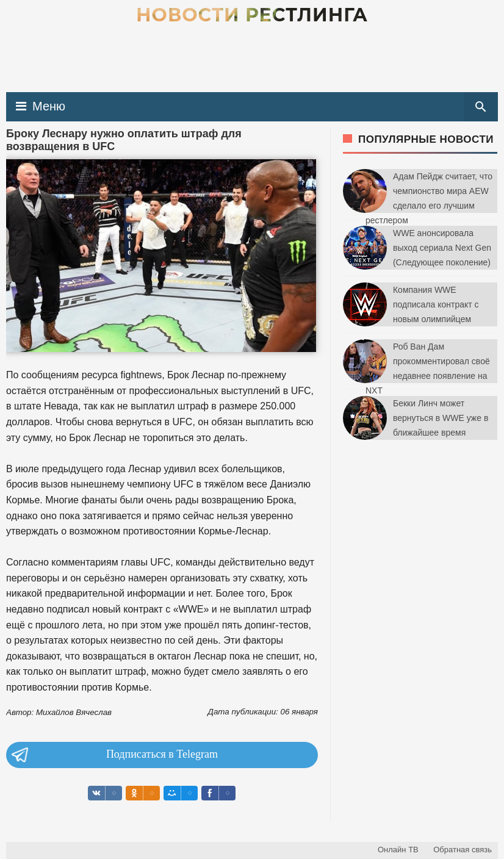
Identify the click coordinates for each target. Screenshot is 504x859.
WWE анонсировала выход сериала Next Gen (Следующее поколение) (442, 248)
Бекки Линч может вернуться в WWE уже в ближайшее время (441, 418)
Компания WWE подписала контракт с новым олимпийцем (436, 304)
